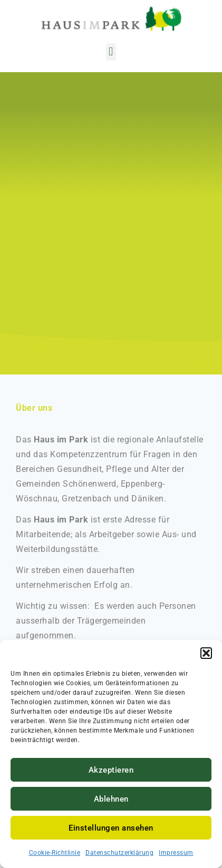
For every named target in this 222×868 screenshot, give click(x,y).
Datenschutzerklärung (119, 853)
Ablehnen (111, 799)
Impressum (176, 853)
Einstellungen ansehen (111, 828)
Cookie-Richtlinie (55, 853)
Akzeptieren (111, 770)
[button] (206, 653)
